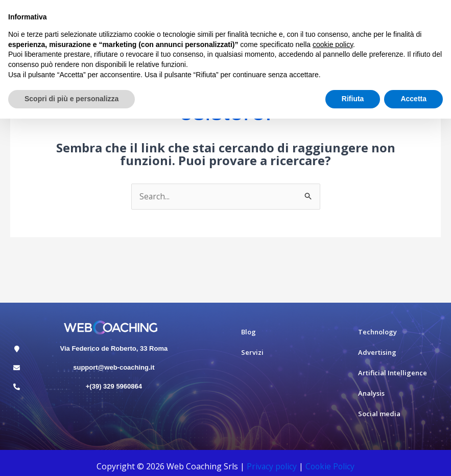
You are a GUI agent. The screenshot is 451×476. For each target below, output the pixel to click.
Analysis (371, 394)
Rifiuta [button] (353, 99)
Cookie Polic (329, 466)
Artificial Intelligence (393, 373)
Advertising (377, 353)
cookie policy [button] (333, 44)
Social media (379, 414)
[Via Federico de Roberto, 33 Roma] (17, 349)
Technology (377, 332)
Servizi (252, 353)
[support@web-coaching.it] (17, 368)
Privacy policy (271, 466)
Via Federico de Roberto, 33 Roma (114, 348)
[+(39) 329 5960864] (17, 387)
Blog (248, 332)
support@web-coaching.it (114, 367)
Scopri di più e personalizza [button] (72, 99)
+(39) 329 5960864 (114, 386)
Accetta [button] (413, 99)
